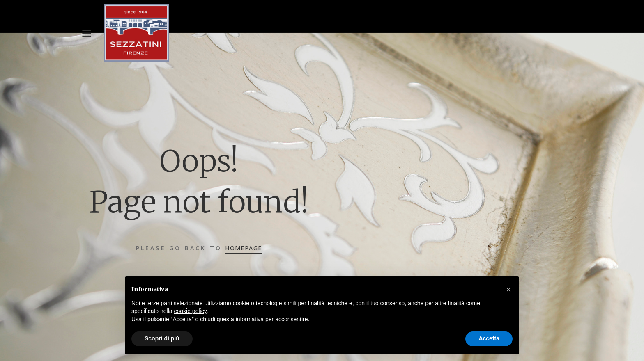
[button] (508, 290)
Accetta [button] (489, 338)
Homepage (243, 248)
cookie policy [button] (190, 311)
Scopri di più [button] (162, 338)
